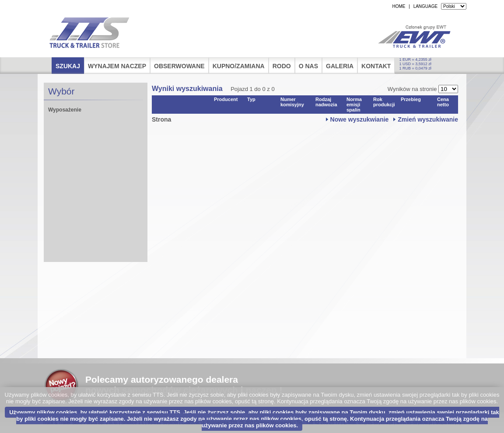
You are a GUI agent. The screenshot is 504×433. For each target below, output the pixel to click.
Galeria (340, 66)
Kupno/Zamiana (239, 66)
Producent (226, 99)
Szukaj (68, 66)
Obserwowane (179, 66)
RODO (282, 66)
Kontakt (376, 66)
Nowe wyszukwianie (360, 119)
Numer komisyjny (292, 102)
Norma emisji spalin (354, 105)
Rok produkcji (384, 102)
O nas (308, 66)
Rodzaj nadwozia (326, 102)
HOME (399, 6)
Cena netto (443, 102)
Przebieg (411, 99)
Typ (251, 99)
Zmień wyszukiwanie (428, 119)
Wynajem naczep (117, 66)
